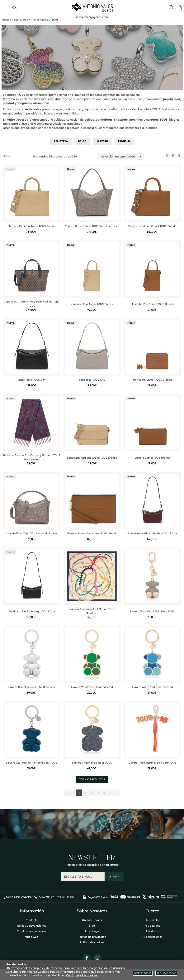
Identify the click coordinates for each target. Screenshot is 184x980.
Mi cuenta (152, 920)
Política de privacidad (92, 937)
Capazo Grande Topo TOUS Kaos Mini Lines (92, 226)
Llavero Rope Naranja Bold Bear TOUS (152, 763)
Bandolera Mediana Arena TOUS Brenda (92, 458)
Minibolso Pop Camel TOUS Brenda (152, 304)
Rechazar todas (166, 973)
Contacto (32, 920)
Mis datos (152, 931)
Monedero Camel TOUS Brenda (152, 380)
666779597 (46, 897)
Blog (92, 926)
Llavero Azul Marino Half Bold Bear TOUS (32, 763)
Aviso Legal (92, 931)
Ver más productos (92, 779)
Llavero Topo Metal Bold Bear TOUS (152, 611)
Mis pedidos (152, 926)
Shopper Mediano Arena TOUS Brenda (32, 226)
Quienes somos (92, 920)
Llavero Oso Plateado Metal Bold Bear (32, 687)
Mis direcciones (152, 937)
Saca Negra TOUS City (32, 380)
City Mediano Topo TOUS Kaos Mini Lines (32, 533)
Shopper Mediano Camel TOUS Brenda (152, 226)
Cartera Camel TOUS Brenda (152, 458)
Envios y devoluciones (32, 926)
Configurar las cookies (82, 975)
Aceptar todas (143, 973)
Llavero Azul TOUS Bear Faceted (152, 687)
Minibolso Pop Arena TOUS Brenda (92, 304)
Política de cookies (92, 942)
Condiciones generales (32, 931)
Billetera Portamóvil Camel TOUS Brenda (92, 533)
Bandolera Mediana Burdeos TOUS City (152, 533)
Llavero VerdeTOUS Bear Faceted (92, 687)
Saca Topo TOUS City (92, 380)
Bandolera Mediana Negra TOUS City (32, 611)
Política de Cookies (35, 972)
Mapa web (32, 937)
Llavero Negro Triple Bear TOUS (92, 763)
